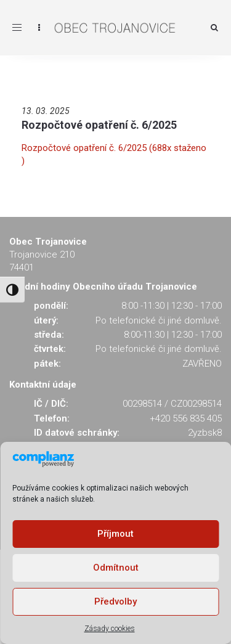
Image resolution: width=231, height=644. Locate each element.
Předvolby (115, 601)
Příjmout (115, 534)
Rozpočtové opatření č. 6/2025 (99, 125)
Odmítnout (116, 568)
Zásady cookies (110, 629)
